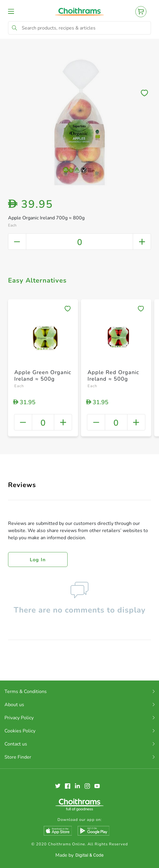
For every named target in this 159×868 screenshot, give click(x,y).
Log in (38, 560)
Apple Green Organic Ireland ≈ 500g (43, 376)
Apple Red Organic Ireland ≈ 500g (113, 376)
